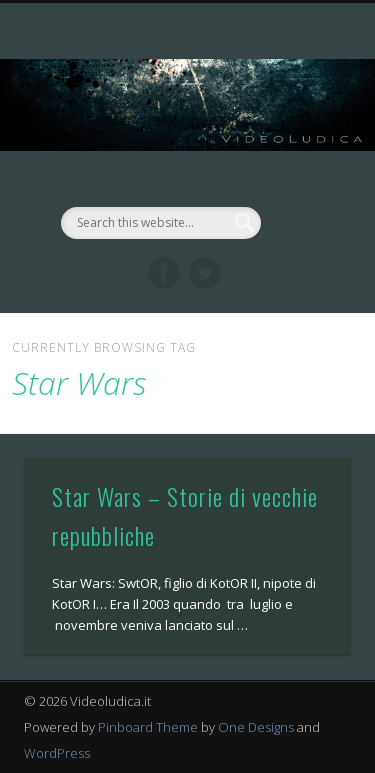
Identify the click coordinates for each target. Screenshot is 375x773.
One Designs (256, 727)
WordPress (57, 753)
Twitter (205, 273)
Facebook (164, 273)
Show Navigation (303, 179)
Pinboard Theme (148, 727)
